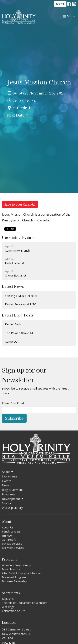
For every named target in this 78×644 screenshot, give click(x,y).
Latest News (13, 286)
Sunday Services (12, 544)
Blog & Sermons (13, 490)
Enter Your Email (13, 403)
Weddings (8, 607)
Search (60, 4)
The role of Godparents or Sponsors (25, 603)
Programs (9, 494)
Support (7, 503)
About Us (8, 527)
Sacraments (10, 476)
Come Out (12, 341)
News (6, 485)
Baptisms (8, 599)
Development (13, 499)
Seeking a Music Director (21, 296)
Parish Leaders (11, 531)
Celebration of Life (13, 611)
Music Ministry (11, 569)
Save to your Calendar (20, 204)
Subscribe (14, 418)
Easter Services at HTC (21, 304)
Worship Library (12, 508)
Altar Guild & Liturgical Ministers (22, 573)
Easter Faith (13, 324)
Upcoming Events (18, 237)
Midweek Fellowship (14, 581)
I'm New (7, 536)
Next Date (18, 115)
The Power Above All (19, 333)
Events (7, 481)
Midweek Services (13, 548)
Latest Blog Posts (18, 315)
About (8, 472)
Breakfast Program (14, 577)
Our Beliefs (9, 540)
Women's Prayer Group (16, 565)
